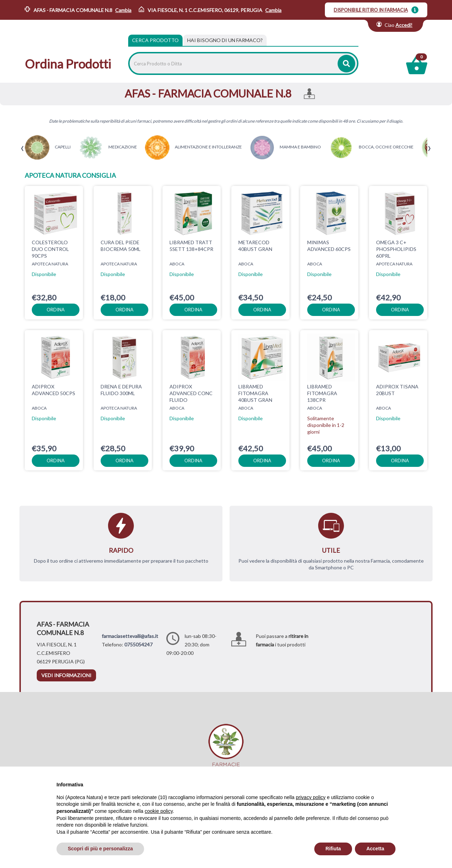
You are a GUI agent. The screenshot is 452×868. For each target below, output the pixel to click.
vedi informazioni (66, 675)
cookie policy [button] (159, 811)
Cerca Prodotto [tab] (155, 40)
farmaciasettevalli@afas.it (130, 636)
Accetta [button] (375, 849)
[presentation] (22, 149)
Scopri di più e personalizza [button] (100, 849)
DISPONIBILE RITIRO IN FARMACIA (371, 10)
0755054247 (138, 644)
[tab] (225, 40)
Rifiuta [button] (333, 849)
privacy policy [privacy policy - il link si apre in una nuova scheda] (311, 797)
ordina (56, 310)
